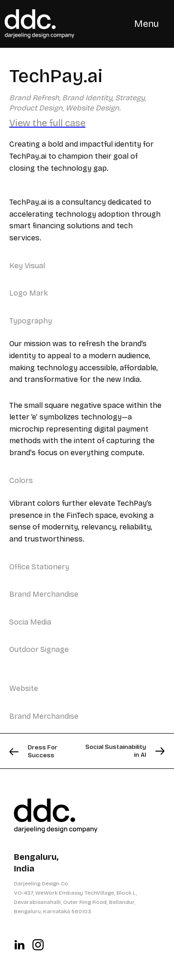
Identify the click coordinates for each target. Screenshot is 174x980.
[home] (39, 24)
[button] (146, 24)
